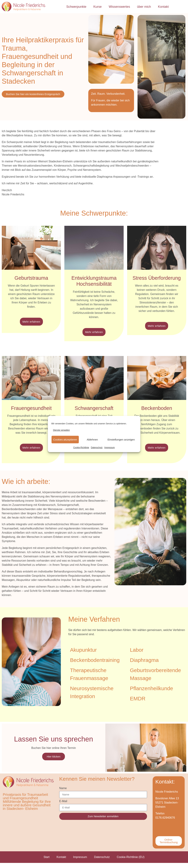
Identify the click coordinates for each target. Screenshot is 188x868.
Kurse (98, 7)
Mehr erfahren (31, 322)
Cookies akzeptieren (65, 440)
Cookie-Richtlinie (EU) (131, 862)
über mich (144, 7)
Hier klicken (54, 759)
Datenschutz (97, 448)
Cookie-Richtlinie (81, 448)
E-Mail (63, 806)
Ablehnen (92, 440)
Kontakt (163, 7)
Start (47, 862)
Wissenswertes (119, 7)
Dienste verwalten (61, 430)
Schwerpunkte (76, 7)
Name (63, 793)
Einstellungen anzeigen (121, 440)
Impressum (109, 448)
